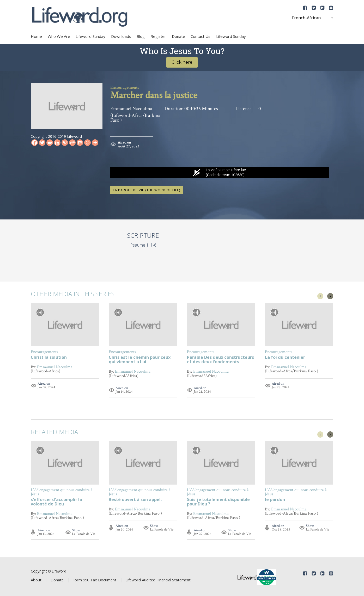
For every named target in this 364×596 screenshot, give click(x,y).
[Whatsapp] (87, 143)
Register (158, 36)
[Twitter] (42, 143)
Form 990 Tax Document (94, 579)
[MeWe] (72, 143)
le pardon (275, 499)
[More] (95, 143)
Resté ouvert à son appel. (135, 499)
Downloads (121, 36)
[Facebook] (35, 143)
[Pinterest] (65, 143)
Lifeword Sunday (90, 36)
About (36, 579)
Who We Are (59, 36)
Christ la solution (49, 357)
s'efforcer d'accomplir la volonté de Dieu (56, 501)
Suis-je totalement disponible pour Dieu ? (218, 501)
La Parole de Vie (84, 533)
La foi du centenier (285, 357)
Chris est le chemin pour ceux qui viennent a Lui (140, 359)
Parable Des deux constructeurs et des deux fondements (220, 359)
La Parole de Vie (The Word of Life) (147, 189)
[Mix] (80, 143)
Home (36, 36)
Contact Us (201, 36)
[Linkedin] (57, 143)
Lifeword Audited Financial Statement (158, 579)
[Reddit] (50, 143)
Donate (178, 36)
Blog (141, 36)
